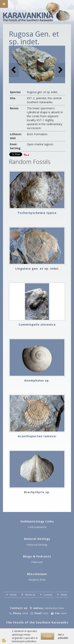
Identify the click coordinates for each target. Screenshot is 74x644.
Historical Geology (37, 545)
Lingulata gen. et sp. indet (37, 269)
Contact (48, 595)
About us (30, 595)
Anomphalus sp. (37, 380)
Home (13, 595)
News (64, 595)
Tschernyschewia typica (37, 213)
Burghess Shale (37, 580)
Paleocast (37, 562)
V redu (47, 636)
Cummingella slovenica (37, 324)
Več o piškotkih (63, 636)
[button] (60, 70)
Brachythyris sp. (37, 492)
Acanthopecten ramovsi (37, 436)
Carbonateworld (37, 527)
